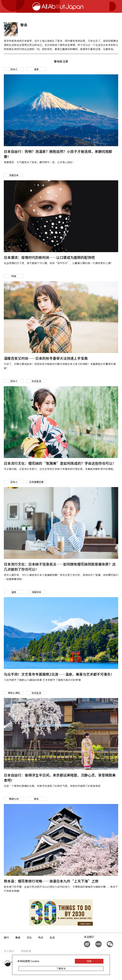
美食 (18, 937)
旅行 (6, 937)
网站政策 (26, 951)
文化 (29, 937)
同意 (89, 961)
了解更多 (61, 968)
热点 (41, 937)
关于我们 (9, 951)
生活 (52, 937)
